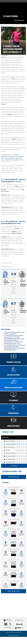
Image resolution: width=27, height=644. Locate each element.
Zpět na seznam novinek (7, 26)
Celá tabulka (14, 466)
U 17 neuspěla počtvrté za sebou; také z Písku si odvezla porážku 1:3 (14, 339)
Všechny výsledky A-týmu (13, 591)
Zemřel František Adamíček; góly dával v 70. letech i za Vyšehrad (14, 333)
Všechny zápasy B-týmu (13, 477)
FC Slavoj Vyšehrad (10, 16)
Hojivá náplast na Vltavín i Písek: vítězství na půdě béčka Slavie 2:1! (14, 349)
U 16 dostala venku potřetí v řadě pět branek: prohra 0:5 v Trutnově (14, 336)
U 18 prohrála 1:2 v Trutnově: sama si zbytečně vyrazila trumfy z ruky (14, 343)
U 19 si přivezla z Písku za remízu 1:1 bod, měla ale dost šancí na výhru (15, 346)
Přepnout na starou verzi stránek (19, 20)
